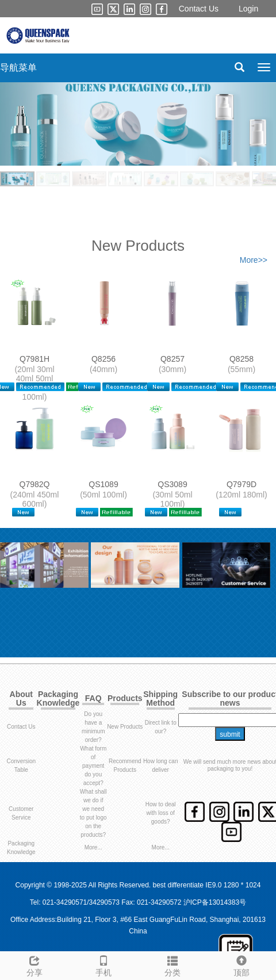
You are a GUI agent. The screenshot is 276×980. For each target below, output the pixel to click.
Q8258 (241, 359)
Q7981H (34, 359)
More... (93, 847)
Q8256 (103, 359)
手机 (103, 964)
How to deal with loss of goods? (161, 813)
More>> (254, 260)
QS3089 (172, 484)
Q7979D (241, 484)
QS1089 (103, 484)
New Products (125, 727)
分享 (34, 964)
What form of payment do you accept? (93, 766)
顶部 (241, 964)
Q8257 (172, 359)
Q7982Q (35, 484)
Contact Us (199, 9)
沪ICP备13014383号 (215, 902)
